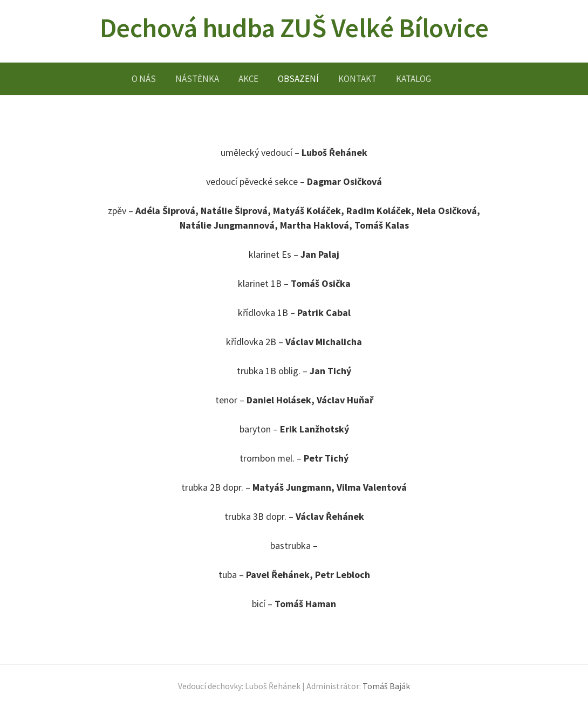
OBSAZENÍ (298, 79)
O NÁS (144, 79)
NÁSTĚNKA (197, 79)
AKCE (248, 79)
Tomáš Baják (386, 686)
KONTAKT (357, 79)
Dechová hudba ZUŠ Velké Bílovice (294, 28)
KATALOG (413, 79)
